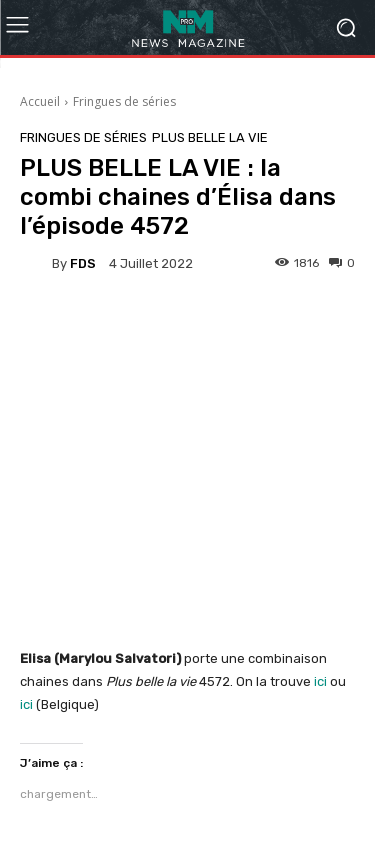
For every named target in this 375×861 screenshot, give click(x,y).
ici (319, 681)
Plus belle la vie (210, 137)
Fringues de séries (124, 101)
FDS (83, 263)
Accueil (40, 101)
